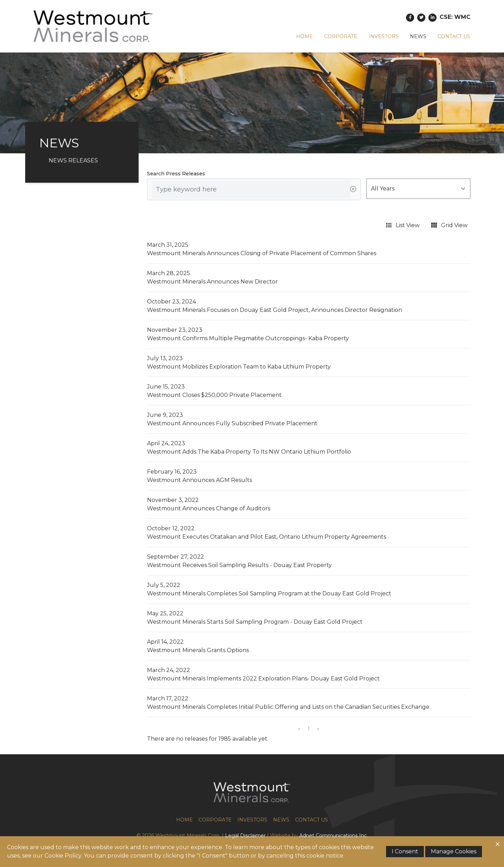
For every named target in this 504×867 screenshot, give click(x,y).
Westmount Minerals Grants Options (198, 650)
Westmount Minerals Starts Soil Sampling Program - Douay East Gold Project (255, 622)
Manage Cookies (454, 851)
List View (403, 225)
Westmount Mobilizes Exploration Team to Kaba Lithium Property (239, 367)
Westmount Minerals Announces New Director (212, 282)
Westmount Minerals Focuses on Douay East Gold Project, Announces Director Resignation (275, 310)
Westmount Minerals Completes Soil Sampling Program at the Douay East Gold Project (269, 593)
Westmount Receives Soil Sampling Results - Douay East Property (239, 565)
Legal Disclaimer (245, 835)
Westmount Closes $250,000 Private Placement (214, 395)
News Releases (73, 160)
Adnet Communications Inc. (334, 835)
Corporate (341, 36)
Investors (384, 36)
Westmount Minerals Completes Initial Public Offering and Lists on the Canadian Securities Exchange (288, 707)
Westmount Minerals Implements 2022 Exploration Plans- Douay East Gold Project (263, 679)
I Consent (405, 851)
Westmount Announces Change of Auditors (209, 508)
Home (304, 36)
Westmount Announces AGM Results (199, 480)
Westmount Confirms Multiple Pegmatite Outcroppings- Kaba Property (248, 338)
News (418, 36)
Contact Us (454, 36)
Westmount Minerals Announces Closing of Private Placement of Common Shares (262, 253)
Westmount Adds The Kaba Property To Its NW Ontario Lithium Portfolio (249, 452)
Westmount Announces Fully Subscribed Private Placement (232, 423)
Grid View (449, 225)
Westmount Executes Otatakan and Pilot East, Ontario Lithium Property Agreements (267, 537)
